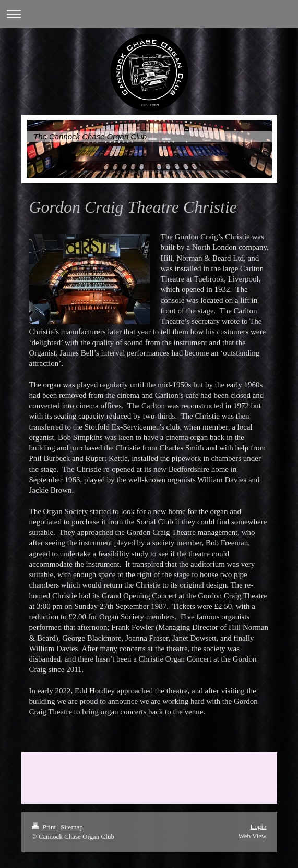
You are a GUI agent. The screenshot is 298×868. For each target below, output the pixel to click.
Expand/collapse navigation (149, 14)
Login (258, 827)
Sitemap (72, 827)
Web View (253, 836)
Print (45, 827)
